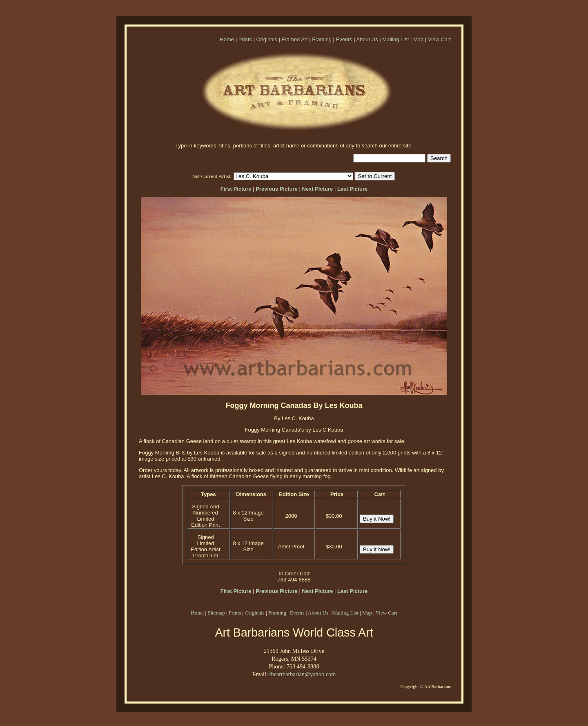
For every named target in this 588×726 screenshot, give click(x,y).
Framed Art (294, 39)
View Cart (439, 39)
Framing (322, 39)
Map (418, 39)
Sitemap (216, 613)
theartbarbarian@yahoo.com (302, 674)
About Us (367, 39)
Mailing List (395, 39)
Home (227, 39)
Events (344, 39)
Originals (266, 39)
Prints (245, 39)
